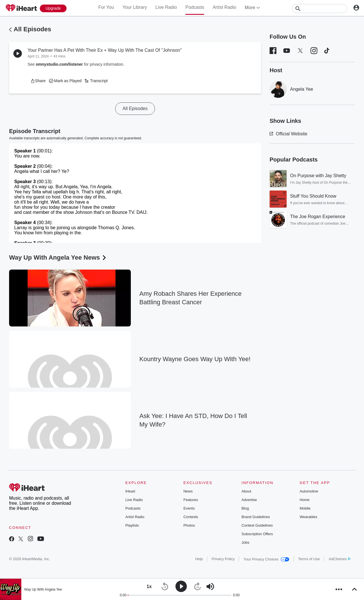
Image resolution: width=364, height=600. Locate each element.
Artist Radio (225, 7)
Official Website (288, 134)
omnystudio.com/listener (59, 64)
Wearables (309, 517)
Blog (245, 508)
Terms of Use (309, 559)
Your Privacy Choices (266, 559)
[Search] (319, 9)
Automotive (309, 491)
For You (106, 7)
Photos (189, 525)
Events (189, 508)
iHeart (130, 491)
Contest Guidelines (257, 525)
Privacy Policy (223, 559)
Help (199, 559)
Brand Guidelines (256, 517)
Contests (191, 517)
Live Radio (166, 7)
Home (305, 500)
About (246, 491)
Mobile (305, 508)
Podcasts (195, 7)
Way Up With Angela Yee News (58, 257)
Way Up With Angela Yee (43, 589)
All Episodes (32, 29)
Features (191, 500)
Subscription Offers (257, 534)
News (188, 491)
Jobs (245, 542)
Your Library (135, 7)
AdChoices (340, 559)
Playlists (132, 525)
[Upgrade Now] (53, 8)
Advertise (249, 500)
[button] (38, 81)
